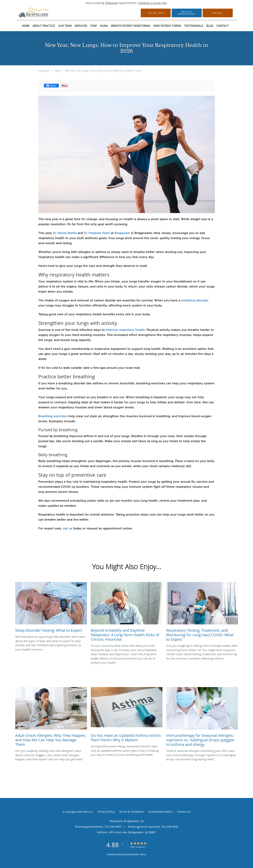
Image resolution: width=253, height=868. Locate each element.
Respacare (44, 71)
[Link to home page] (28, 13)
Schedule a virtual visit (152, 3)
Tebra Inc (88, 812)
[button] (187, 13)
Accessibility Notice (160, 812)
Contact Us (184, 812)
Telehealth (112, 3)
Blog (58, 71)
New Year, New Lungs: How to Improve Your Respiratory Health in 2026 (103, 71)
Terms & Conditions (131, 812)
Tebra (143, 854)
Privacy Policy (106, 812)
